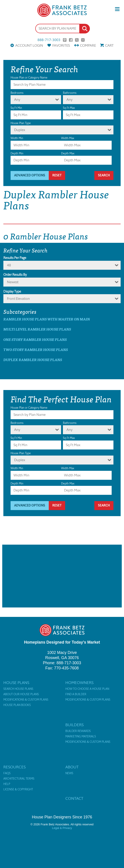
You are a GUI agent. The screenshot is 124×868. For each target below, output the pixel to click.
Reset (57, 175)
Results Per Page (15, 258)
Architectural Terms (19, 779)
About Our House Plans (21, 694)
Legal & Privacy (62, 828)
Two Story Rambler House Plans (36, 350)
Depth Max (68, 153)
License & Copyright (18, 789)
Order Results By (15, 275)
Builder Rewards (78, 731)
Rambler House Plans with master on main (47, 319)
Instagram (83, 40)
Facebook (71, 40)
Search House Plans (18, 689)
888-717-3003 (49, 40)
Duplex (20, 130)
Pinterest (65, 40)
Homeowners (79, 683)
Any (17, 100)
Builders (74, 725)
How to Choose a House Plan (87, 689)
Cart (109, 45)
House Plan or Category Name (29, 78)
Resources (14, 767)
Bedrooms (17, 93)
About (72, 767)
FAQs (7, 773)
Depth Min (17, 153)
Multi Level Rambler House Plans (37, 329)
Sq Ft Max (69, 108)
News (69, 773)
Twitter (77, 40)
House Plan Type (21, 123)
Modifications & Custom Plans (26, 700)
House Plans (16, 683)
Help (7, 784)
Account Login (29, 45)
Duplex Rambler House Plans (33, 360)
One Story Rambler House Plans (35, 339)
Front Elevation (18, 299)
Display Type (12, 292)
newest (13, 282)
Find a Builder (76, 694)
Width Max (68, 138)
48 (9, 265)
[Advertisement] (62, 576)
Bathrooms (70, 93)
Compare (88, 45)
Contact (74, 798)
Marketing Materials (81, 736)
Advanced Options (30, 175)
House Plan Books (17, 705)
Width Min (17, 138)
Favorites (61, 45)
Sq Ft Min (16, 108)
